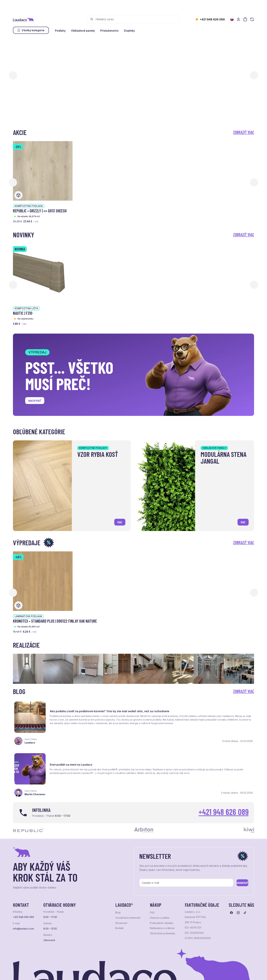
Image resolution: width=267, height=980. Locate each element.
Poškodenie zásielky (162, 892)
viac (118, 521)
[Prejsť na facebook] (231, 881)
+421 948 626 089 (212, 19)
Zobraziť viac (244, 132)
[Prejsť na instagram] (238, 881)
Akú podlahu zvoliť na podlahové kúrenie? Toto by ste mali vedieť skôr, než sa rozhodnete (88, 708)
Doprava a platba (160, 886)
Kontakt (119, 897)
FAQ (152, 881)
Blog (118, 881)
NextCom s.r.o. (96, 973)
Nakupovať (38, 402)
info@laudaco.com (23, 897)
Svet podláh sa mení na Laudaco (197, 707)
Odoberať (237, 851)
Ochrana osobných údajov (26, 973)
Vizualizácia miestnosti (128, 886)
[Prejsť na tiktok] (245, 881)
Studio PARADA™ (137, 973)
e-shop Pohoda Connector (72, 973)
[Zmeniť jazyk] (232, 19)
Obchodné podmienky (163, 902)
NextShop (51, 973)
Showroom (121, 892)
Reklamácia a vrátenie (162, 897)
